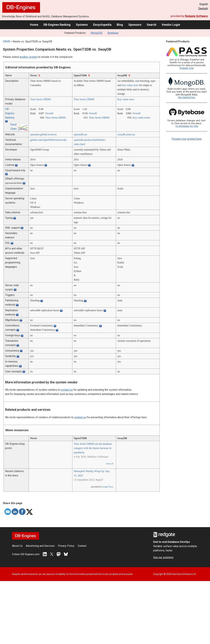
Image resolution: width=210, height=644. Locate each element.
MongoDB (96, 33)
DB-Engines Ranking (57, 25)
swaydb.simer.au (126, 134)
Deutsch (203, 8)
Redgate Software (196, 16)
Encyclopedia (102, 25)
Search (151, 25)
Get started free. (187, 97)
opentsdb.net (80, 134)
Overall (49, 113)
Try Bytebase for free (187, 126)
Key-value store (126, 99)
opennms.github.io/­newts (43, 134)
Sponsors (135, 25)
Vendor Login (171, 25)
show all (110, 464)
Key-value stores (141, 118)
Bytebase (113, 33)
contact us (67, 390)
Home (34, 25)
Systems (82, 25)
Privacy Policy (66, 546)
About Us (17, 546)
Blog (120, 25)
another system (29, 57)
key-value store (130, 85)
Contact (82, 546)
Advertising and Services (40, 546)
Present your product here (187, 139)
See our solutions (163, 557)
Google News (107, 487)
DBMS (7, 41)
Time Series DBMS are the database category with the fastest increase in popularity (93, 448)
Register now (187, 68)
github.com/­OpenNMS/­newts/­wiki (48, 140)
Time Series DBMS (40, 99)
